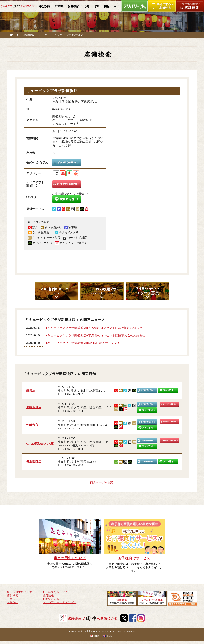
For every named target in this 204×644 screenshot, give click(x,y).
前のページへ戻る (102, 482)
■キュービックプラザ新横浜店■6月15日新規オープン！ (83, 343)
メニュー (13, 599)
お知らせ (13, 602)
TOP (10, 35)
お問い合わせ (51, 599)
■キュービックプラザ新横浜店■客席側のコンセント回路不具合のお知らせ (95, 335)
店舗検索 (29, 35)
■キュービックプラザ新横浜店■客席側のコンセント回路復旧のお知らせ (94, 328)
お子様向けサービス (55, 592)
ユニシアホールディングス (60, 602)
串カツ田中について (20, 592)
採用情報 (48, 596)
